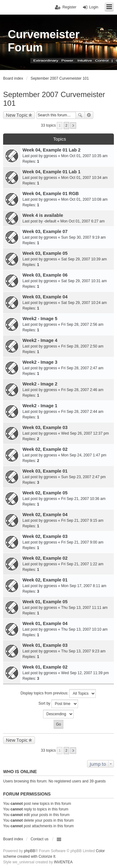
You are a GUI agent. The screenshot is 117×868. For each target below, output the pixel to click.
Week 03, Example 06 (45, 275)
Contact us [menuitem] (39, 839)
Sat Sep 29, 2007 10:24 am (84, 303)
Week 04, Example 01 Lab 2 (51, 150)
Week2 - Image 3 (40, 362)
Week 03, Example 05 (45, 253)
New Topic (17, 115)
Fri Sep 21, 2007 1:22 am (82, 564)
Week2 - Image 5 (40, 319)
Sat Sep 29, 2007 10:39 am (84, 259)
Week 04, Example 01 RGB (51, 194)
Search (80, 115)
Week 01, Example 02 (45, 667)
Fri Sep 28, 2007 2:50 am (82, 346)
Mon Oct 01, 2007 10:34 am (84, 178)
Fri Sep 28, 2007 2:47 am (82, 368)
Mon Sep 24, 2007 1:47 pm (84, 455)
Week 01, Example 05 (45, 602)
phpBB (30, 851)
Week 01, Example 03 (45, 645)
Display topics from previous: (58, 693)
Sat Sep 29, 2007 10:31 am (84, 281)
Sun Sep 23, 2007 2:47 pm (83, 477)
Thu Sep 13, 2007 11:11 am (84, 608)
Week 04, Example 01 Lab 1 (51, 172)
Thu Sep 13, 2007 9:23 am (83, 651)
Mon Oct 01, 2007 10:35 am (84, 156)
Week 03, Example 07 (45, 231)
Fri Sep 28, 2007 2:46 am (82, 390)
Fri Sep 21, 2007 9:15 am (82, 520)
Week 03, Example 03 (45, 427)
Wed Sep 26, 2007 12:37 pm (85, 433)
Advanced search (89, 115)
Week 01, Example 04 (45, 623)
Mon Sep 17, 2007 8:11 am (84, 586)
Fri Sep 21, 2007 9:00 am (82, 542)
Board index (13, 839)
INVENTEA (63, 862)
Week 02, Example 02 (45, 449)
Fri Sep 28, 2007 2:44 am (82, 412)
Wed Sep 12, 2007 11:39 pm (85, 673)
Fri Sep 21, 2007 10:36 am (83, 499)
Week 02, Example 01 (45, 580)
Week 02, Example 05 (45, 493)
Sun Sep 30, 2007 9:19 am (83, 237)
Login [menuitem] (94, 7)
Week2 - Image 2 (40, 384)
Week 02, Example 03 (45, 536)
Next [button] (73, 126)
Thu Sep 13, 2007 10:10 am (84, 629)
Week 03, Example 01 (45, 471)
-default (50, 221)
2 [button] (66, 125)
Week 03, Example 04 (45, 297)
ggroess (50, 156)
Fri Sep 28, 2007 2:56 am (82, 324)
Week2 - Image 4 (40, 340)
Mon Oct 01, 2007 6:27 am (82, 221)
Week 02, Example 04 (45, 515)
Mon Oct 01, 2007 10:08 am (84, 199)
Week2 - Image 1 (40, 406)
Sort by (58, 704)
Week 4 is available (43, 215)
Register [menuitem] (69, 7)
